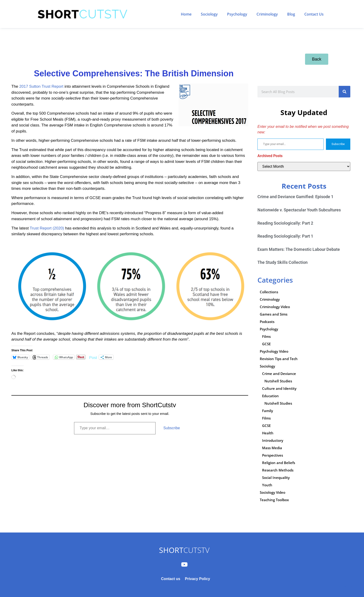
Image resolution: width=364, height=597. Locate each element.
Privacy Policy (197, 579)
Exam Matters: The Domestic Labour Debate (299, 249)
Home (186, 14)
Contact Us (314, 14)
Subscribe (172, 428)
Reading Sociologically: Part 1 (285, 236)
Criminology (267, 14)
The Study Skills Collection (283, 262)
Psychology (237, 14)
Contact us (171, 579)
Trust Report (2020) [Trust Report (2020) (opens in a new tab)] (47, 228)
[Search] (344, 92)
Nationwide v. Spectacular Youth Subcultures (299, 210)
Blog (291, 14)
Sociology (209, 14)
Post (93, 357)
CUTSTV (184, 550)
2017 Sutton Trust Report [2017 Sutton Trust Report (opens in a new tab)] (41, 86)
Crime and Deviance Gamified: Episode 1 (295, 197)
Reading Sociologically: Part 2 (285, 223)
